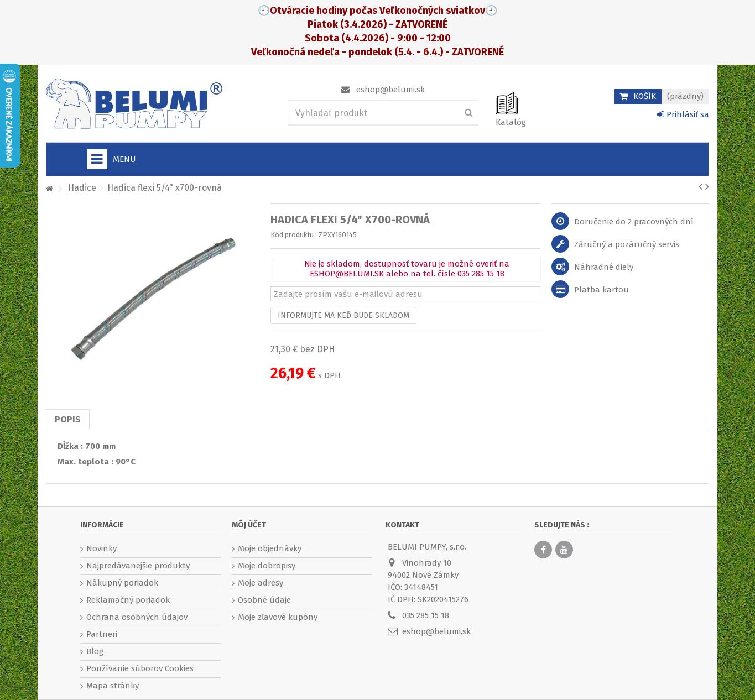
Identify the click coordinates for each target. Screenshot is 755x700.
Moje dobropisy (267, 566)
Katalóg (511, 122)
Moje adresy (261, 583)
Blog (95, 651)
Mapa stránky (113, 686)
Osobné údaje (264, 600)
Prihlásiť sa (683, 114)
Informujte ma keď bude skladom (343, 315)
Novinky (101, 548)
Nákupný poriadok (122, 583)
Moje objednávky (270, 548)
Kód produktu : (294, 235)
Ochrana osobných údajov (137, 617)
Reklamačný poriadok (128, 600)
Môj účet (249, 525)
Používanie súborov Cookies (140, 668)
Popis (68, 419)
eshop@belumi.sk (390, 90)
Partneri (102, 634)
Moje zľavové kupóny (278, 617)
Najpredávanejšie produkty (138, 566)
